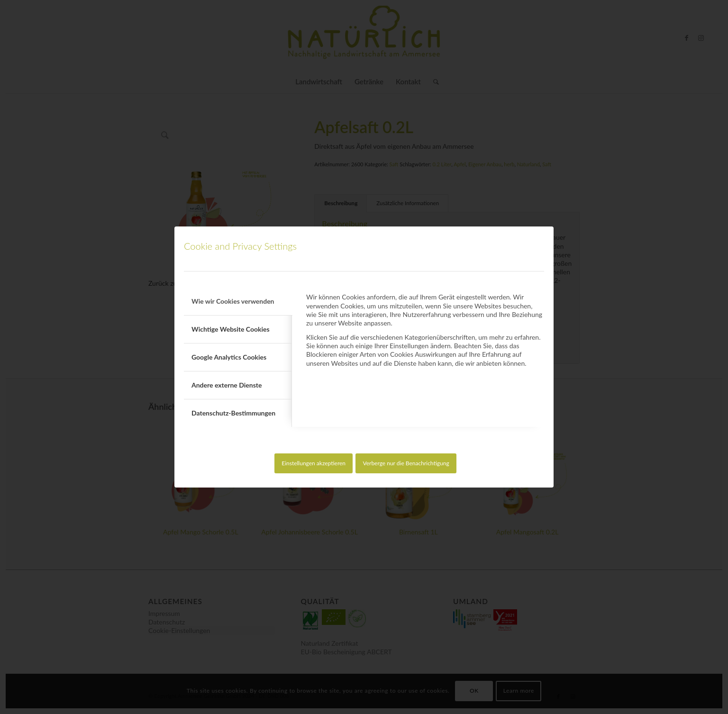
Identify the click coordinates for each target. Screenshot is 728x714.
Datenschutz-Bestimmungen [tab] (233, 413)
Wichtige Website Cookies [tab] (231, 329)
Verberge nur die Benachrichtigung (406, 463)
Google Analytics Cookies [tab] (229, 357)
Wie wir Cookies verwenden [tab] (233, 301)
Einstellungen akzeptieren (314, 463)
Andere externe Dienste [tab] (227, 385)
